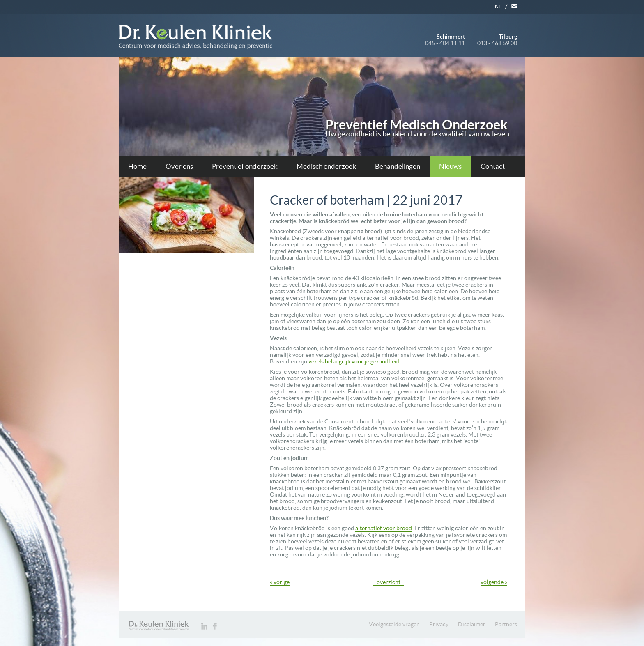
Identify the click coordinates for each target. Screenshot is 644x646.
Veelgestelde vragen (394, 624)
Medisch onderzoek (326, 166)
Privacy (439, 624)
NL (498, 6)
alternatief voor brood (384, 528)
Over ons (179, 166)
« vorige (280, 582)
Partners (506, 624)
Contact (493, 166)
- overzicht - (389, 582)
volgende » (494, 582)
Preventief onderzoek (245, 166)
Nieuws (450, 166)
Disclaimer (472, 624)
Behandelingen (398, 166)
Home (137, 166)
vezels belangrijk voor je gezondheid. (355, 361)
